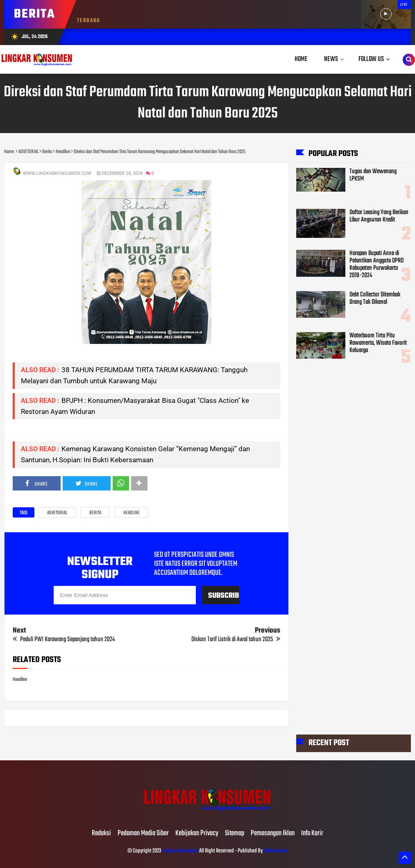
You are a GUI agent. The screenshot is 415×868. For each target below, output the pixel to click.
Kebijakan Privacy (197, 834)
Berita (95, 513)
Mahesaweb (275, 851)
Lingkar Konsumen (180, 851)
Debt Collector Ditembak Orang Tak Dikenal (375, 298)
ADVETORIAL (57, 513)
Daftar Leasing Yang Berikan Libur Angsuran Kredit (379, 216)
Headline (132, 513)
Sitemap (235, 834)
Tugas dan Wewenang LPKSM (373, 175)
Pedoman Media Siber (143, 834)
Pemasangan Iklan (273, 834)
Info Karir (312, 834)
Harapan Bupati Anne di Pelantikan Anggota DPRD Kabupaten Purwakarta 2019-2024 (376, 264)
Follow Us (371, 59)
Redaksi (101, 834)
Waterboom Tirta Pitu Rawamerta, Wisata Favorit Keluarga (378, 343)
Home (301, 59)
